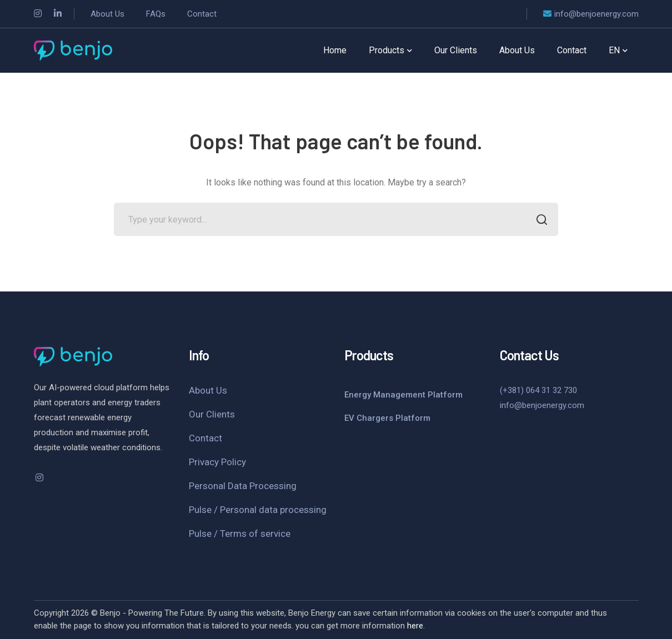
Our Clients (212, 414)
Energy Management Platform (403, 395)
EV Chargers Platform (387, 418)
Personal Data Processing (243, 486)
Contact (205, 438)
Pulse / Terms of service (240, 534)
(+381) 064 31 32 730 (538, 390)
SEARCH (538, 221)
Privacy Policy (217, 462)
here (415, 626)
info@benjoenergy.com (542, 405)
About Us (208, 390)
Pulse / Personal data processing (258, 510)
